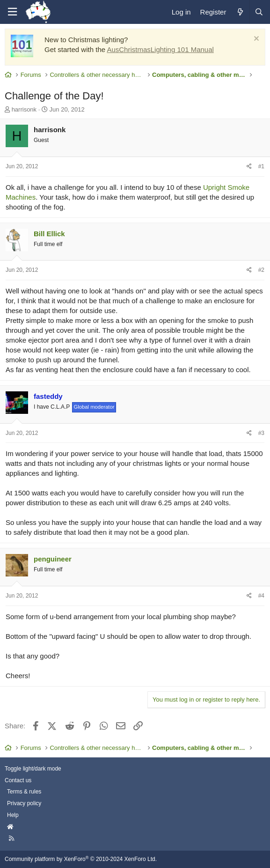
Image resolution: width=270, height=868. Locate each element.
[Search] (259, 12)
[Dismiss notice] (255, 40)
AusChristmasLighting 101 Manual (160, 49)
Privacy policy (24, 803)
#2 (261, 270)
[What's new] (240, 12)
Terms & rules (24, 792)
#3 (261, 433)
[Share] (249, 167)
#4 (261, 596)
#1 (261, 166)
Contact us (18, 780)
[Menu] (12, 12)
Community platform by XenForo (81, 859)
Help (13, 815)
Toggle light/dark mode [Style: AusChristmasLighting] (33, 769)
